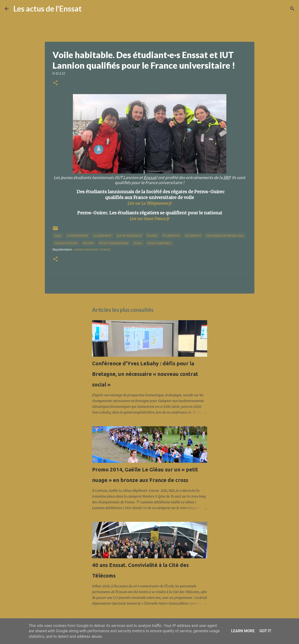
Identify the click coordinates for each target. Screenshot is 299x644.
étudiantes (171, 236)
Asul (58, 236)
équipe (152, 236)
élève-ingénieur (129, 236)
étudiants (193, 236)
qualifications (66, 243)
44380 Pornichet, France (93, 250)
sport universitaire (114, 243)
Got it (265, 631)
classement (103, 236)
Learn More (243, 631)
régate (88, 243)
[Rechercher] (88, 9)
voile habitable (159, 243)
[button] (55, 83)
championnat (77, 236)
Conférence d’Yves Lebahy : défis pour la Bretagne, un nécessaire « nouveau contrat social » (145, 374)
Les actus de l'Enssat (48, 9)
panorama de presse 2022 (225, 236)
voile (138, 243)
